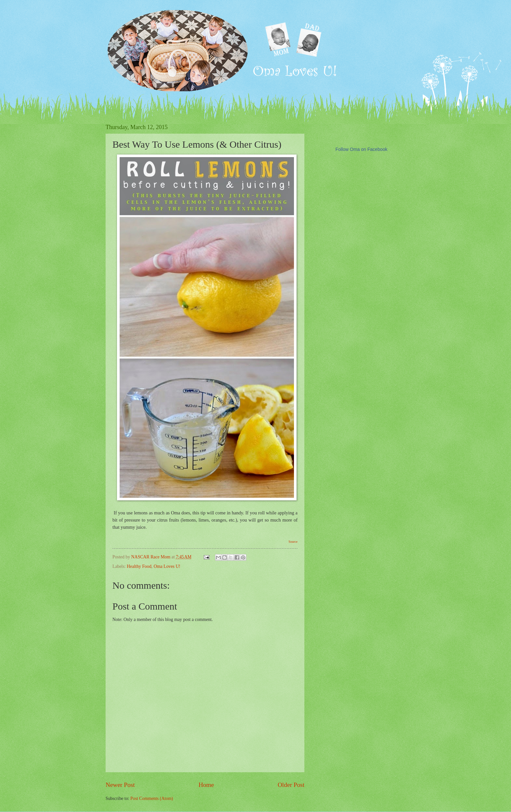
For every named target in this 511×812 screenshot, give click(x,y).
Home (206, 785)
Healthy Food (139, 566)
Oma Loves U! (167, 566)
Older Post (291, 785)
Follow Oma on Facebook (361, 149)
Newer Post (120, 785)
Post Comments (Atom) (152, 798)
